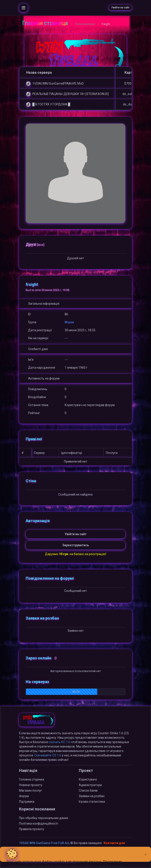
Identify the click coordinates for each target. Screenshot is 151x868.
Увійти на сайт (120, 8)
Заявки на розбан (92, 796)
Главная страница (45, 23)
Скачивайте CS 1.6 (48, 755)
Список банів (88, 790)
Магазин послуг (31, 790)
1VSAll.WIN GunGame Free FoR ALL (44, 843)
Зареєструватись (75, 545)
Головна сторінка (32, 779)
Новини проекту (31, 785)
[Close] (146, 851)
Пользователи (85, 24)
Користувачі (88, 779)
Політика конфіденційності (39, 823)
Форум (24, 796)
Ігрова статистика (92, 802)
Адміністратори (90, 785)
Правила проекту (32, 829)
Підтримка (27, 802)
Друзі (35, 244)
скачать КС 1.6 (60, 742)
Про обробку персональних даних (44, 818)
